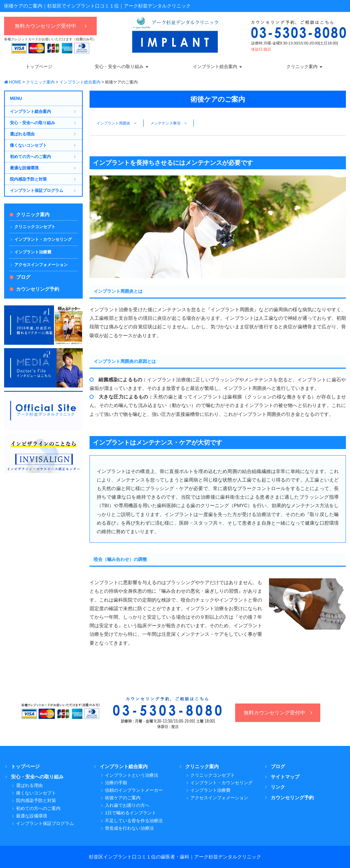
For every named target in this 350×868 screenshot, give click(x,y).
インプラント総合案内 (80, 82)
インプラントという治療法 (132, 775)
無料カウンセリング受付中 (51, 26)
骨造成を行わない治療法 (129, 828)
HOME (13, 82)
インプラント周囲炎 (116, 123)
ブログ (23, 277)
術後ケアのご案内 (123, 798)
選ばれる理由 (22, 134)
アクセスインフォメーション (41, 265)
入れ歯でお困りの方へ (127, 805)
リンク (278, 787)
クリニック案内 (40, 82)
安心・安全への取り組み (32, 123)
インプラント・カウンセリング (43, 239)
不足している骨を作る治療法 (134, 821)
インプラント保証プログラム (37, 190)
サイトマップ (285, 777)
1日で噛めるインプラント (131, 813)
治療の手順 (116, 783)
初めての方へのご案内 (30, 157)
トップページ (25, 766)
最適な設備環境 (24, 168)
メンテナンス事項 (169, 123)
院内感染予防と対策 (28, 179)
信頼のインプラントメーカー (134, 790)
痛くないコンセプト (28, 145)
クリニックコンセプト (35, 227)
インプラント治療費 (33, 252)
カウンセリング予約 (38, 289)
